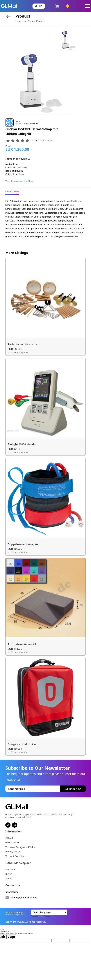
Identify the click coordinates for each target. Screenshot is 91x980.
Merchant (11, 869)
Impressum (12, 892)
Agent (9, 879)
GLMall (9, 838)
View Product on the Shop (19, 181)
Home (19, 21)
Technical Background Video (20, 847)
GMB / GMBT (12, 842)
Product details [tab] (12, 191)
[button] (39, 6)
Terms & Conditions (16, 856)
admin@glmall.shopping (24, 897)
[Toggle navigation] (87, 6)
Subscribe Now (73, 789)
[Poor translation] (11, 937)
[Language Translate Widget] (49, 912)
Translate (45, 916)
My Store (29, 21)
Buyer (8, 874)
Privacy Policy (13, 852)
